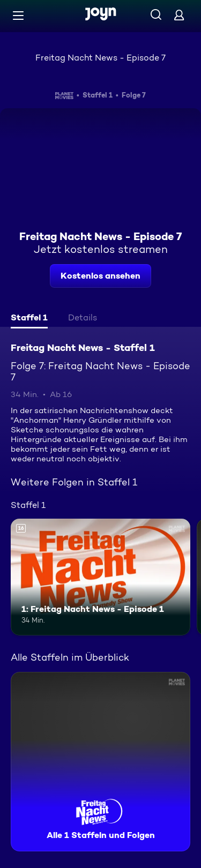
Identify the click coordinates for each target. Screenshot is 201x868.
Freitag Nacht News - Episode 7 (100, 58)
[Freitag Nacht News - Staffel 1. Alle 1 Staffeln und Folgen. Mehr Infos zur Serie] (100, 762)
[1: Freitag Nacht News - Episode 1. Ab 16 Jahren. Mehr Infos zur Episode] (100, 577)
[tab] (29, 319)
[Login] (179, 15)
